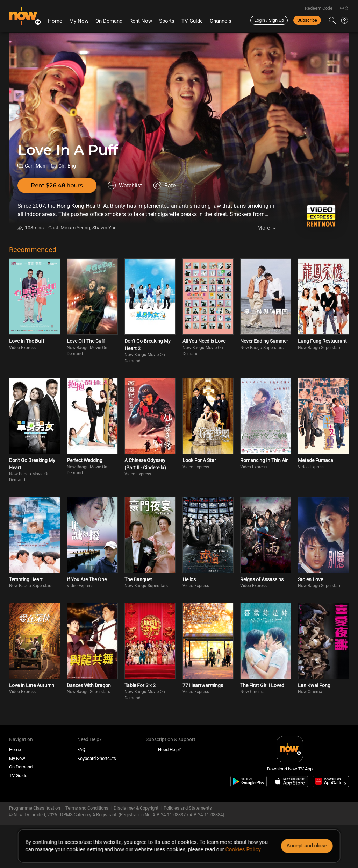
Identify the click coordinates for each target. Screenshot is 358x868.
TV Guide (192, 21)
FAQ (81, 750)
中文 (344, 8)
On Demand (109, 21)
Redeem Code (319, 8)
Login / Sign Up (269, 20)
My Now (79, 21)
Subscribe (307, 20)
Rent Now (141, 21)
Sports (167, 21)
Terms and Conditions (87, 808)
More (264, 228)
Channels (221, 21)
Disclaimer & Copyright (136, 808)
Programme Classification (35, 808)
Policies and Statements (188, 808)
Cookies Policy (243, 849)
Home (55, 21)
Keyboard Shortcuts (97, 758)
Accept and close (307, 846)
